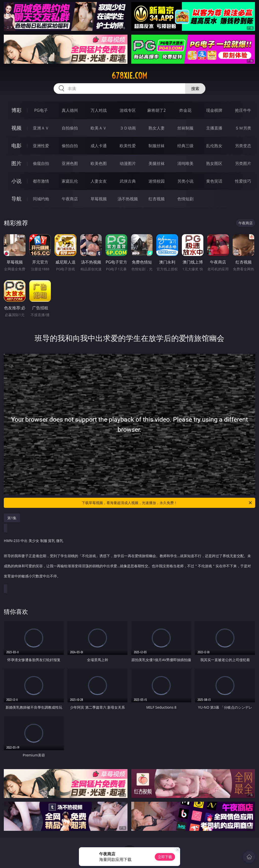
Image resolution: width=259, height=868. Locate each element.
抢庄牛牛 (243, 110)
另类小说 (185, 181)
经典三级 (185, 146)
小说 (16, 181)
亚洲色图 (70, 163)
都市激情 (41, 181)
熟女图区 (214, 163)
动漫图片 (128, 163)
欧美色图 (99, 163)
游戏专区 (128, 110)
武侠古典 (128, 181)
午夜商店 (70, 199)
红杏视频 (157, 199)
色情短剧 (185, 199)
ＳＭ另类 (243, 128)
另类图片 (243, 163)
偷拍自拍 (70, 146)
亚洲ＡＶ (41, 128)
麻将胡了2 (156, 110)
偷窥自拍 (41, 163)
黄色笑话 (214, 181)
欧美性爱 (128, 146)
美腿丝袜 (157, 163)
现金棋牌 (214, 110)
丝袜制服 (185, 128)
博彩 (16, 110)
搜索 (195, 89)
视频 (16, 128)
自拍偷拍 (70, 128)
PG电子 (41, 110)
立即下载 (165, 857)
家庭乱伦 (70, 181)
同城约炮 (41, 199)
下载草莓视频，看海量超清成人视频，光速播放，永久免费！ (167, 503)
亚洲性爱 (41, 146)
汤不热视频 (128, 199)
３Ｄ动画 (128, 128)
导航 (16, 199)
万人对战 (99, 110)
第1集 (12, 518)
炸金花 (185, 110)
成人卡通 (99, 146)
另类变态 (243, 146)
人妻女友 (99, 181)
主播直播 (214, 128)
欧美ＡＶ (99, 128)
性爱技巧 (243, 181)
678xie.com (129, 76)
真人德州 (70, 110)
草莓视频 (99, 199)
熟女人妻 (157, 128)
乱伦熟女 (214, 146)
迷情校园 (157, 181)
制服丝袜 (157, 146)
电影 (16, 146)
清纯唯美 (185, 163)
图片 (16, 163)
